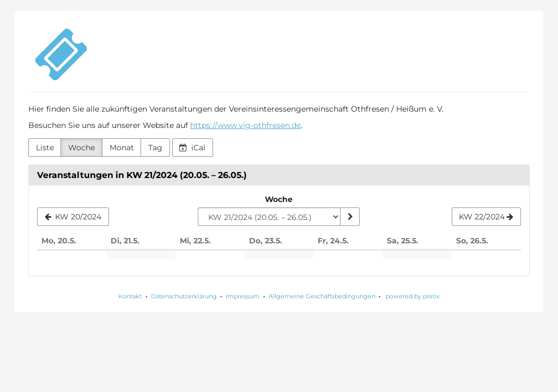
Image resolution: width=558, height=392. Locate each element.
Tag (155, 148)
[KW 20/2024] (73, 217)
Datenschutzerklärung (184, 296)
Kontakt (130, 296)
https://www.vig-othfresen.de (245, 125)
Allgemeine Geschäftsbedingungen (322, 296)
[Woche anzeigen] (350, 217)
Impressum (242, 296)
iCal (192, 148)
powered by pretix (413, 296)
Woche (81, 148)
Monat (122, 148)
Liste (45, 148)
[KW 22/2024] (486, 217)
